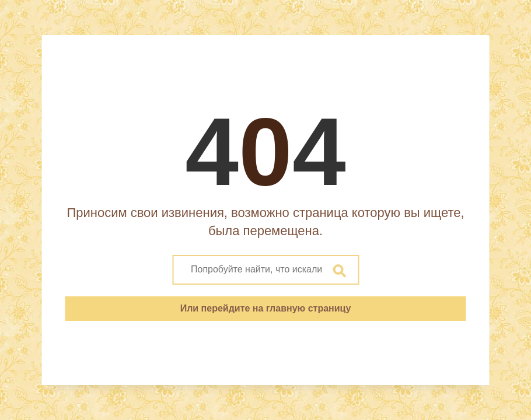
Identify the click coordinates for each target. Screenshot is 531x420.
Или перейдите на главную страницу (266, 308)
